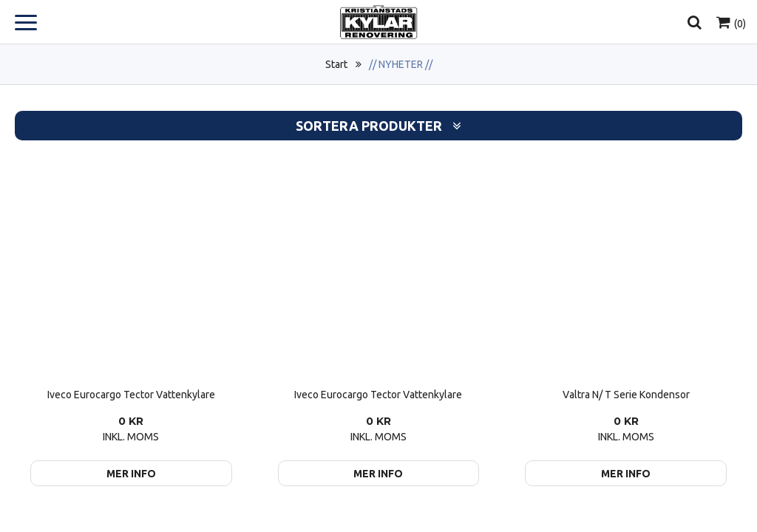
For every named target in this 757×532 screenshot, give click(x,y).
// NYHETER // (401, 64)
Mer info (131, 474)
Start (336, 64)
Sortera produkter (378, 126)
